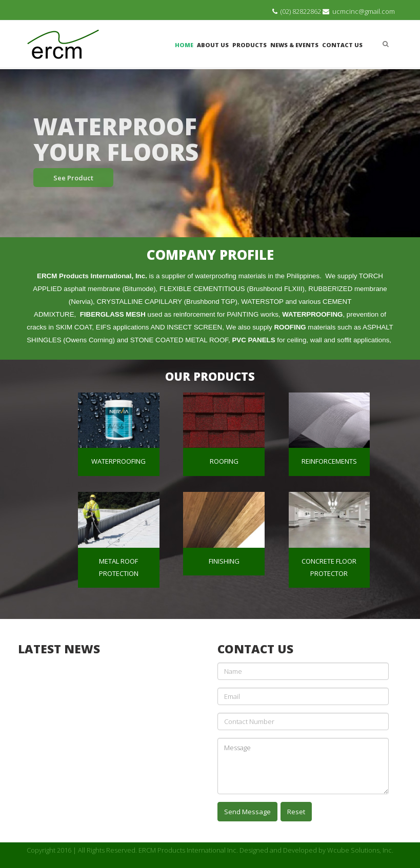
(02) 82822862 (301, 11)
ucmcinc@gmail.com (364, 11)
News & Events (294, 45)
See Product (73, 178)
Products (249, 45)
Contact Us (342, 45)
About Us (213, 45)
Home (184, 45)
